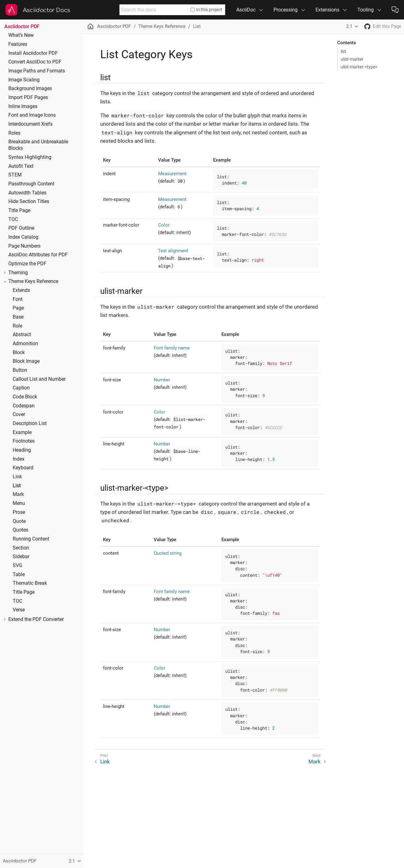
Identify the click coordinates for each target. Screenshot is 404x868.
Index (19, 459)
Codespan (24, 406)
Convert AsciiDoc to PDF (35, 62)
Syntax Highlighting (30, 157)
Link (17, 477)
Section (21, 548)
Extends (21, 290)
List (17, 486)
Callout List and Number (39, 379)
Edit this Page (387, 26)
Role (17, 326)
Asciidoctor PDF (22, 26)
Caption (21, 388)
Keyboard (23, 468)
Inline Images (23, 106)
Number (162, 380)
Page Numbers (24, 246)
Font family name (172, 348)
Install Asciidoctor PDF (33, 53)
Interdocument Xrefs (30, 124)
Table (19, 575)
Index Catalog (23, 237)
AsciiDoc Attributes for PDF (38, 255)
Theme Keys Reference (33, 281)
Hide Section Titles (29, 202)
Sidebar (21, 557)
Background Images (30, 89)
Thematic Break (30, 583)
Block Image (26, 361)
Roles (14, 133)
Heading (22, 450)
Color (164, 225)
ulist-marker (352, 59)
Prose (19, 512)
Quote (19, 521)
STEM (15, 175)
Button (20, 370)
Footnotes (24, 441)
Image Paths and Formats (37, 71)
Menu (19, 503)
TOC (13, 219)
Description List (30, 423)
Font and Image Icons (32, 115)
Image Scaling (24, 80)
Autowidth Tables (27, 193)
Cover (19, 414)
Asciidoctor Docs (47, 10)
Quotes (20, 530)
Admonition (25, 344)
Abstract (22, 335)
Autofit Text (21, 166)
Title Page (19, 210)
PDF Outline (21, 228)
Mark (18, 494)
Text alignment (173, 251)
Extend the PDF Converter (36, 619)
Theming (18, 273)
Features (18, 44)
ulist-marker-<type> (359, 67)
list (343, 51)
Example (22, 432)
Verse (19, 610)
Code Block (25, 397)
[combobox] (154, 10)
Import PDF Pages (28, 98)
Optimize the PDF (27, 264)
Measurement (172, 174)
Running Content (31, 539)
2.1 (349, 26)
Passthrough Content (31, 184)
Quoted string (168, 553)
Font (18, 299)
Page (18, 308)
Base (18, 317)
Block (19, 353)
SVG (17, 566)
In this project (206, 10)
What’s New (21, 35)
